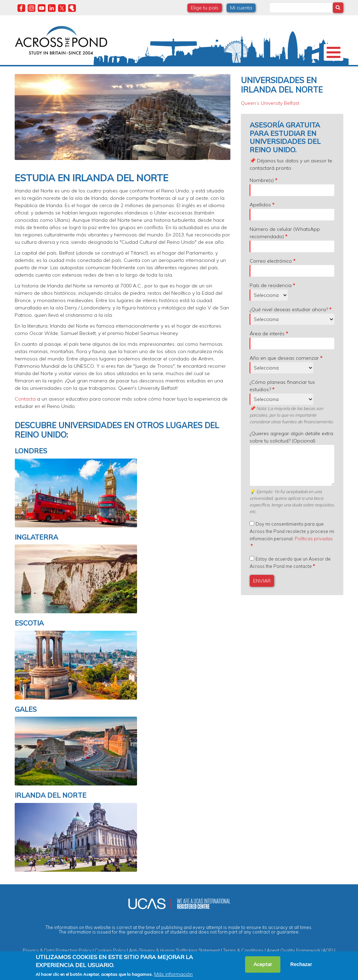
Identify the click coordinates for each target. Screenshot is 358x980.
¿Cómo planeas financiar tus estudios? (282, 386)
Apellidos (260, 205)
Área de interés (267, 334)
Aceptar (263, 964)
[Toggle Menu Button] (334, 52)
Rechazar (301, 964)
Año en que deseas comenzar (284, 358)
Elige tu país (205, 8)
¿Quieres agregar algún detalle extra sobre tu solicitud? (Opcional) (291, 437)
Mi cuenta (241, 8)
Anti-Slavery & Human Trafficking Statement (174, 950)
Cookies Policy (110, 950)
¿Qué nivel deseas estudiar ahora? (289, 309)
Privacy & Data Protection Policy (57, 950)
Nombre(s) (262, 180)
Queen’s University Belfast (270, 103)
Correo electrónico (271, 261)
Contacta (25, 399)
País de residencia (271, 285)
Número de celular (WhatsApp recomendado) (285, 233)
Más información (173, 974)
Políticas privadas (314, 539)
